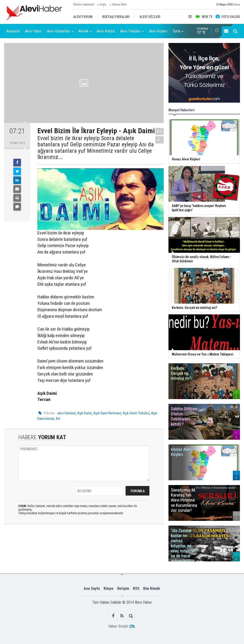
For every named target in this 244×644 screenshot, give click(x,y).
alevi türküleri (66, 413)
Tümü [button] (178, 31)
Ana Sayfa (92, 589)
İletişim (123, 589)
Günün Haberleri (84, 5)
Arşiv (103, 5)
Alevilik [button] (85, 31)
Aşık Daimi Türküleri (136, 413)
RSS (136, 589)
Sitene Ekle (119, 5)
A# (58, 419)
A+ (160, 131)
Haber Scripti (118, 626)
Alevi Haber (33, 31)
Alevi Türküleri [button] (132, 31)
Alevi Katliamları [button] (60, 31)
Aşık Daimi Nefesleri (107, 413)
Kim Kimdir (152, 589)
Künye (109, 589)
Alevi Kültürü (106, 31)
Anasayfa (13, 31)
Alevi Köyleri (158, 31)
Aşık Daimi (84, 413)
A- (160, 140)
